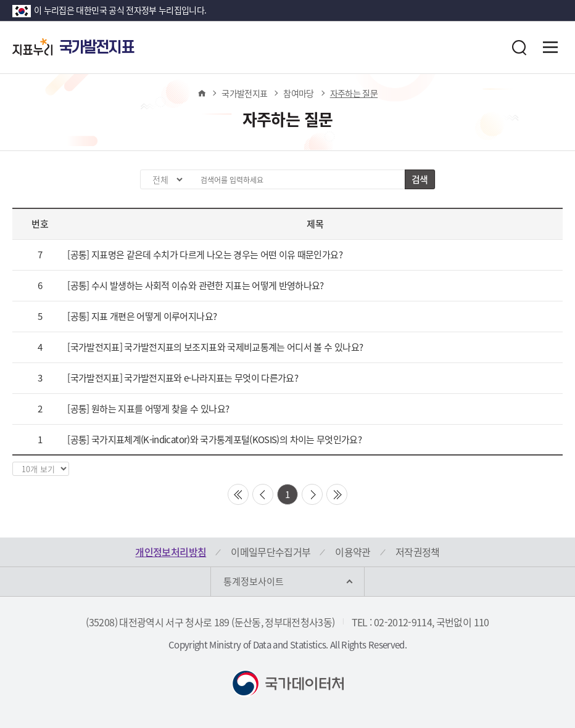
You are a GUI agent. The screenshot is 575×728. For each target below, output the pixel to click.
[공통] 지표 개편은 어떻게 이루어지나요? (142, 316)
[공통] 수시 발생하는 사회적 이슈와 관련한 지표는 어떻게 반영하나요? (196, 285)
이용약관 (353, 552)
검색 (420, 179)
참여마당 (298, 93)
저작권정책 (418, 552)
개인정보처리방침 (171, 552)
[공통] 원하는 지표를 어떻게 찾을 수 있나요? (148, 409)
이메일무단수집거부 (271, 552)
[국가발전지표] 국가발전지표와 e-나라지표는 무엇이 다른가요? (183, 378)
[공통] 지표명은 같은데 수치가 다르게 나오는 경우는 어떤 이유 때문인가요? (205, 255)
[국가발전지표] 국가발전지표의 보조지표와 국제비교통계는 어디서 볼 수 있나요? (215, 347)
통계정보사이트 (254, 581)
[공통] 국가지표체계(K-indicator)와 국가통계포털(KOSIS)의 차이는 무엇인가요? (214, 440)
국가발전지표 (244, 93)
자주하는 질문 (354, 93)
